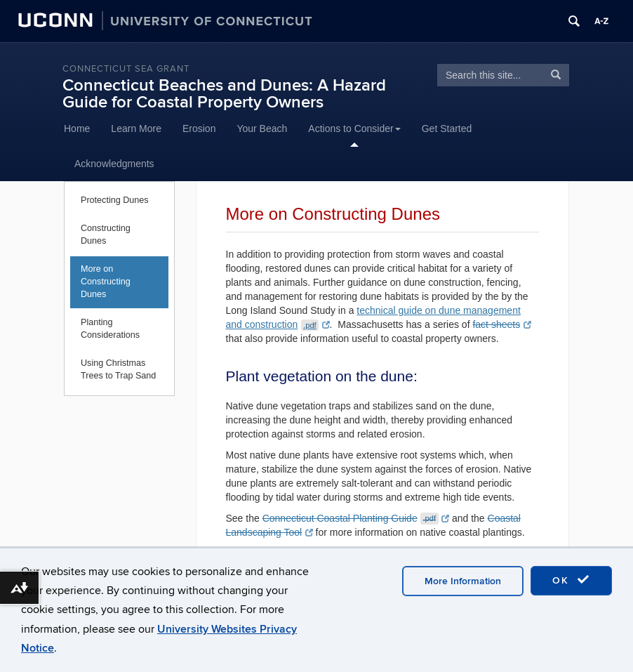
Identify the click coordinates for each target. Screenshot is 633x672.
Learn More (136, 129)
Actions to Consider (354, 129)
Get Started (447, 129)
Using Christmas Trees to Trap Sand (118, 369)
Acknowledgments (114, 164)
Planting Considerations (110, 329)
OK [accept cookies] (571, 580)
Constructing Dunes (106, 235)
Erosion (199, 129)
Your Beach (262, 129)
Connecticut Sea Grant (126, 69)
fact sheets (501, 324)
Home (77, 129)
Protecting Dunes (115, 200)
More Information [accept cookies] (463, 581)
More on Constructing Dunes (106, 282)
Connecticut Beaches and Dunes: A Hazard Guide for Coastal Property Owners (224, 94)
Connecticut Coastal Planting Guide (356, 518)
